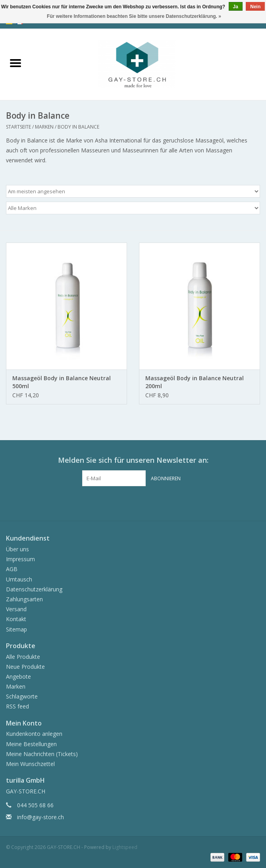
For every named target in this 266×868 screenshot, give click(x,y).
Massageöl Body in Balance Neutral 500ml (62, 382)
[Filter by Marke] (133, 208)
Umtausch (19, 579)
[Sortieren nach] (133, 191)
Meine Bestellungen (31, 744)
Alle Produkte (23, 657)
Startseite (18, 127)
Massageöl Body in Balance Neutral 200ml (195, 382)
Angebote (18, 677)
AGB (12, 569)
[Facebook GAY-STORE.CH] (126, 502)
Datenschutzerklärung (34, 589)
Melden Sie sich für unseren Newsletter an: (133, 460)
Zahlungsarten (24, 599)
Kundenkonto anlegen (34, 734)
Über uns (17, 549)
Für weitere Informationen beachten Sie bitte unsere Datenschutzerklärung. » (134, 16)
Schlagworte (22, 696)
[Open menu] (15, 63)
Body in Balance (78, 127)
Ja (236, 7)
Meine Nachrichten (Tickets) (42, 754)
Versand (16, 609)
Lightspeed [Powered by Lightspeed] (125, 847)
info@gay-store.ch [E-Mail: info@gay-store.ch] (40, 817)
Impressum (20, 559)
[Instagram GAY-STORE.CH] (140, 502)
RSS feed (17, 706)
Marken (44, 127)
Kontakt (16, 619)
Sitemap (16, 629)
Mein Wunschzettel (30, 764)
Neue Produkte (25, 667)
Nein (255, 7)
